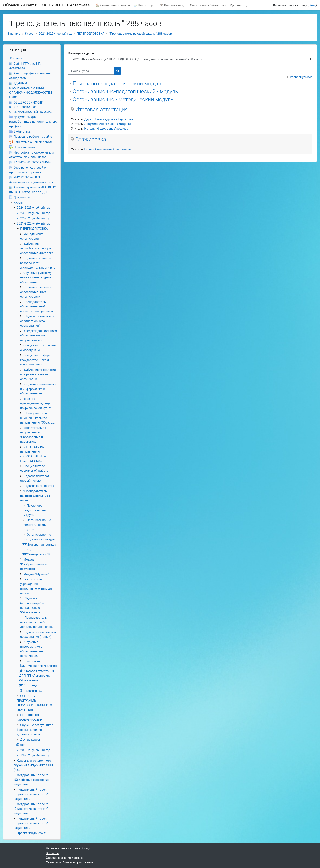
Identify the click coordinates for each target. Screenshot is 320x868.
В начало (14, 34)
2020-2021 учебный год (34, 750)
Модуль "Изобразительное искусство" (33, 564)
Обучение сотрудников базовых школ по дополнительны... (35, 730)
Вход (312, 5)
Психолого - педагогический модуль (117, 84)
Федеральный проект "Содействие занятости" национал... (31, 794)
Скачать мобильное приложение (70, 862)
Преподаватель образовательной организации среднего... (38, 307)
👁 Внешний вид (172, 5)
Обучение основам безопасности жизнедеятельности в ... (38, 263)
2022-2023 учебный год (34, 218)
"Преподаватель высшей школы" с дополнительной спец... (37, 622)
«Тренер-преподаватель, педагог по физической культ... (37, 403)
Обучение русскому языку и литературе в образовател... (36, 278)
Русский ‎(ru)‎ (239, 5)
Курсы (30, 34)
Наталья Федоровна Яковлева (106, 129)
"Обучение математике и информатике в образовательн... (38, 389)
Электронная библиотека (208, 5)
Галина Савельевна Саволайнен (108, 149)
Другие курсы (30, 740)
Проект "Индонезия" (31, 833)
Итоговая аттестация (101, 109)
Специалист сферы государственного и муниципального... (36, 360)
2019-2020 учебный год (34, 755)
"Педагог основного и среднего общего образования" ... (37, 321)
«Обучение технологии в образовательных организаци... (38, 374)
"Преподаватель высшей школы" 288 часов (140, 34)
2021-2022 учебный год (55, 34)
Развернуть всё (301, 77)
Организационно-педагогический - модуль (125, 91)
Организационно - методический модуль (123, 99)
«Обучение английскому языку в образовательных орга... (38, 248)
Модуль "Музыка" (36, 574)
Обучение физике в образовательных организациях (36, 292)
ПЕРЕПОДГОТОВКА (91, 34)
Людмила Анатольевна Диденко (108, 124)
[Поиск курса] (91, 71)
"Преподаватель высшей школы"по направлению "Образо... (37, 418)
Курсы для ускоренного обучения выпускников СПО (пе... (34, 765)
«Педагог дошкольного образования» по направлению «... (39, 336)
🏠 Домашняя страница (113, 5)
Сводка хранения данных (64, 858)
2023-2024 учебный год (34, 213)
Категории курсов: (81, 53)
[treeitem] (32, 446)
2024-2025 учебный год (34, 208)
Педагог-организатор (39, 486)
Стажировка (91, 139)
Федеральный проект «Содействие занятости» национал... (31, 780)
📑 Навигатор (143, 5)
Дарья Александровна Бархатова (109, 119)
